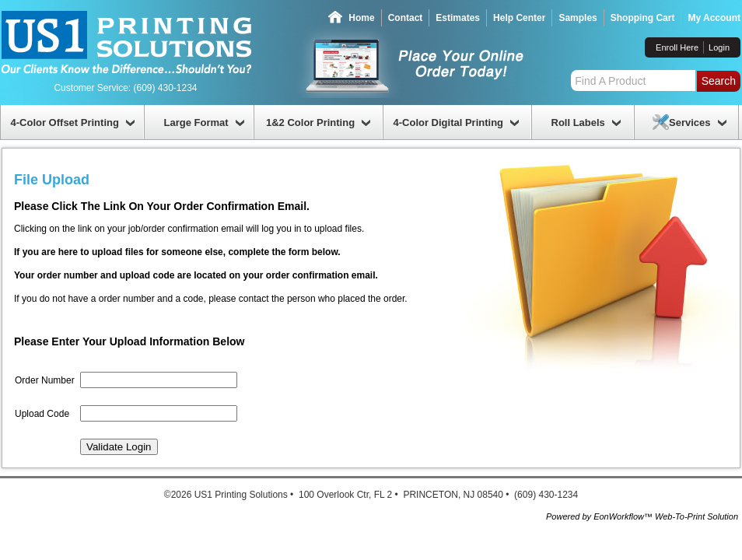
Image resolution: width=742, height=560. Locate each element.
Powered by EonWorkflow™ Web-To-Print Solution (642, 516)
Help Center (519, 18)
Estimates (458, 18)
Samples (577, 18)
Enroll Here (677, 47)
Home (361, 18)
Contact (406, 18)
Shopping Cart (643, 18)
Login (719, 47)
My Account (714, 18)
